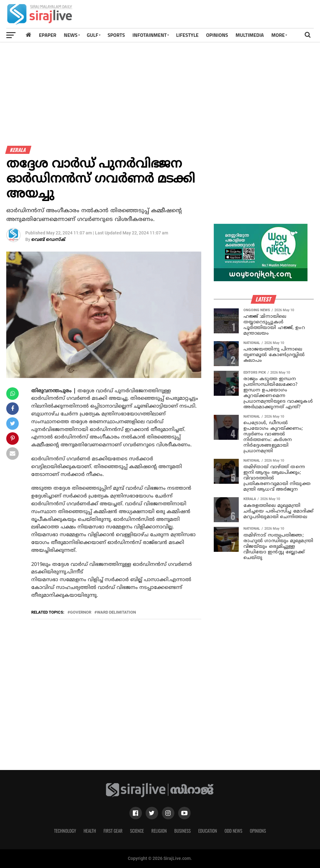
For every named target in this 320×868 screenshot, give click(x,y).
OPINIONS (217, 35)
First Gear (113, 831)
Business (183, 831)
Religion (159, 831)
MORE (278, 35)
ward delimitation (116, 613)
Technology (65, 831)
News (71, 35)
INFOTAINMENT (150, 35)
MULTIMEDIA (250, 35)
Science (137, 831)
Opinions (258, 831)
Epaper (47, 35)
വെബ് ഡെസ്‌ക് (48, 240)
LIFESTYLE (187, 35)
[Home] (28, 35)
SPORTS (116, 35)
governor (81, 613)
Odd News (233, 831)
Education (207, 831)
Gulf (92, 35)
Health (90, 831)
